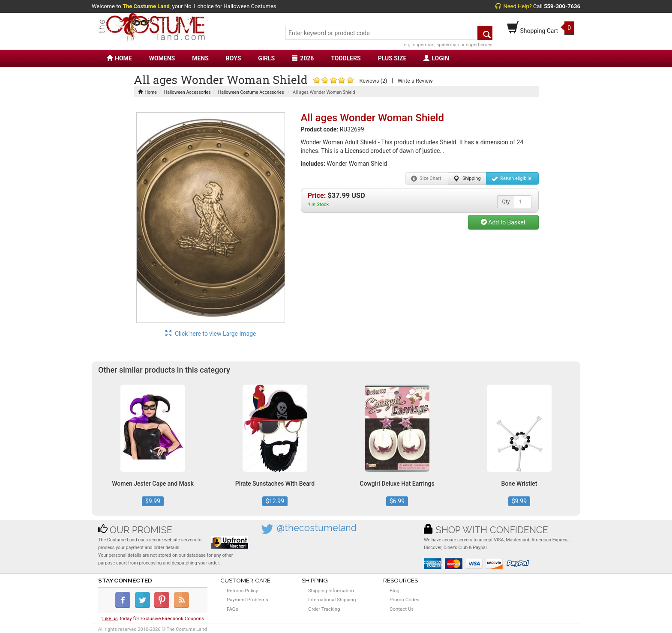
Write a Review (415, 81)
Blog (394, 591)
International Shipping (332, 600)
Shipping (467, 179)
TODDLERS (346, 58)
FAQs (232, 609)
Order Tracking (324, 609)
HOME (119, 58)
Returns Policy (242, 591)
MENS (200, 58)
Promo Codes (404, 600)
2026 (303, 58)
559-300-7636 (562, 6)
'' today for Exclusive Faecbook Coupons (153, 618)
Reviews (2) (373, 81)
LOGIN (436, 58)
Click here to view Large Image (211, 334)
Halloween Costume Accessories (251, 92)
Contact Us (402, 609)
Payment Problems (247, 600)
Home (147, 92)
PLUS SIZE (392, 58)
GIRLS (266, 58)
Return (511, 179)
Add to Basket (503, 222)
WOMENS (162, 58)
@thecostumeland (317, 528)
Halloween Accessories (187, 92)
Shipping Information (331, 591)
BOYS (233, 58)
